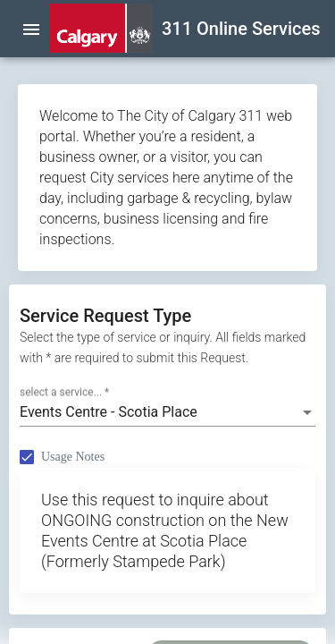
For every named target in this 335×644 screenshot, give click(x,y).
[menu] (31, 29)
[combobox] (167, 412)
